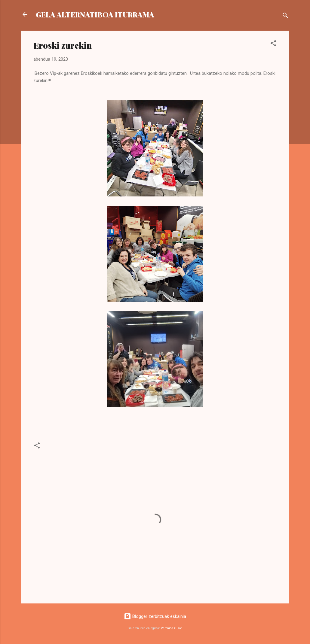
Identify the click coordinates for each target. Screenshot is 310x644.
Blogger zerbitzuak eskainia (155, 616)
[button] (273, 44)
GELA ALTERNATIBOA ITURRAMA (95, 14)
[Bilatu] (285, 16)
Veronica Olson (172, 628)
